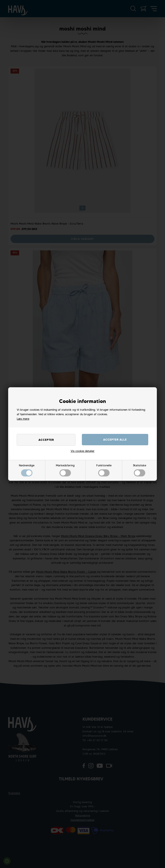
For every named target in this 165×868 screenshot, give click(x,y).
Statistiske (140, 470)
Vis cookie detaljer (83, 451)
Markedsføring (65, 470)
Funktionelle (104, 470)
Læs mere (23, 419)
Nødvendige (27, 470)
